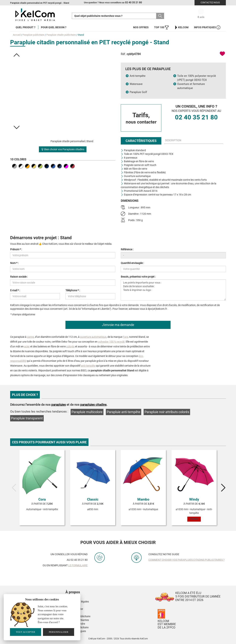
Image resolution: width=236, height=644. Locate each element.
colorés (70, 346)
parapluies (59, 405)
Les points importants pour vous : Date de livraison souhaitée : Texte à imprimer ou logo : (173, 290)
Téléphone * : (73, 290)
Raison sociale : (19, 277)
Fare (125, 337)
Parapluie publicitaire (34, 35)
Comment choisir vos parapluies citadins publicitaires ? (186, 560)
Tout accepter (25, 632)
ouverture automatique (93, 337)
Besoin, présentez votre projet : (138, 277)
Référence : (127, 249)
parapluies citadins (93, 405)
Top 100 (161, 27)
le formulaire (78, 565)
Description (173, 140)
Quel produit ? (26, 27)
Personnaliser (59, 632)
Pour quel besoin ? (54, 27)
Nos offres (141, 27)
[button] (17, 55)
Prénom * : (16, 249)
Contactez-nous (210, 3)
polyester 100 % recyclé (111, 342)
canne (30, 337)
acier (27, 346)
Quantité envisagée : (132, 263)
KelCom (181, 27)
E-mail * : (15, 290)
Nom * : (14, 263)
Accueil (17, 35)
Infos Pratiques (207, 27)
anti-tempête (88, 366)
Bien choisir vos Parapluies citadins (63, 149)
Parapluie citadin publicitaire (61, 35)
